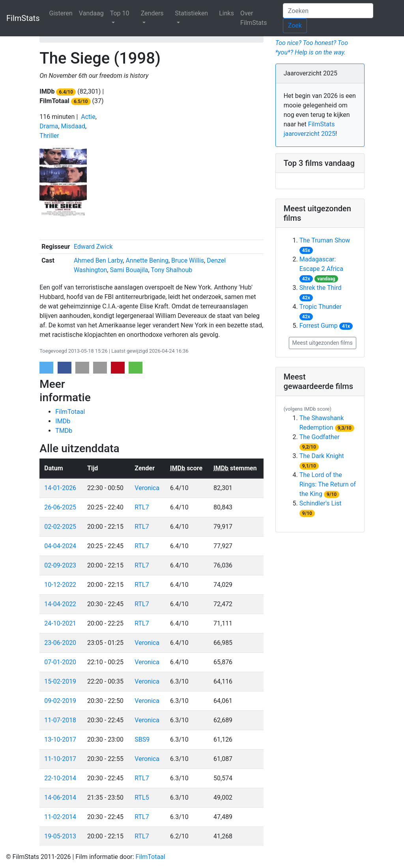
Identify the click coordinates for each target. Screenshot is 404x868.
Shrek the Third (321, 288)
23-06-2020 (60, 643)
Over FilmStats (254, 18)
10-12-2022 (60, 585)
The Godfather (320, 437)
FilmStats (23, 18)
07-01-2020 (60, 662)
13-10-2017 (60, 739)
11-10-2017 (60, 759)
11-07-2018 (60, 720)
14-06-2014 (60, 798)
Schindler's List (321, 503)
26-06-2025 (60, 507)
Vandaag (91, 13)
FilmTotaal (70, 412)
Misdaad (73, 126)
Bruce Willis (188, 260)
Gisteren (61, 13)
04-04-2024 (60, 546)
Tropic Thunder (321, 307)
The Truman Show (325, 240)
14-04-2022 (60, 604)
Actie (88, 117)
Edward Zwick (93, 247)
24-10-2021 (60, 623)
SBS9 (142, 739)
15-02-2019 (60, 681)
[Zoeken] (328, 11)
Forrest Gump (319, 326)
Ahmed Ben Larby (98, 260)
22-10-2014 (60, 778)
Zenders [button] (152, 13)
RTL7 (142, 507)
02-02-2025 (60, 527)
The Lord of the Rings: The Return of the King (328, 484)
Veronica (147, 488)
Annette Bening (147, 260)
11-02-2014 (60, 817)
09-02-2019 (60, 701)
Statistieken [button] (192, 13)
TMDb (64, 431)
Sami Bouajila (129, 270)
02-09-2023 (60, 565)
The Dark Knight (322, 456)
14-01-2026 (60, 488)
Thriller (49, 136)
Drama (49, 126)
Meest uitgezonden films (323, 343)
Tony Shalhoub (171, 270)
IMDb (63, 421)
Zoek (295, 25)
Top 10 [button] (120, 13)
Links (226, 13)
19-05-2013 (60, 836)
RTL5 (142, 798)
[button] (46, 368)
